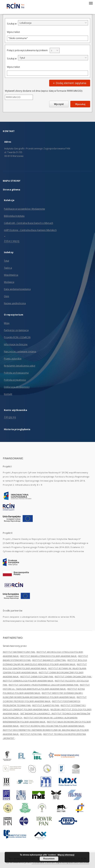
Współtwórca (11, 275)
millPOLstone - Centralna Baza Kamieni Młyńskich (30, 230)
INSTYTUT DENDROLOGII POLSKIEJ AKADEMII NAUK (28, 681)
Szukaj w (12, 24)
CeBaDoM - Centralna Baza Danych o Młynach (29, 223)
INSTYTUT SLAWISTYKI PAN (46, 705)
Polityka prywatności (15, 380)
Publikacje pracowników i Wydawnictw (24, 209)
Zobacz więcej (12, 241)
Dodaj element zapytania (69, 83)
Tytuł (7, 261)
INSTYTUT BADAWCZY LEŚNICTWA (49, 660)
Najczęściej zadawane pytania (20, 351)
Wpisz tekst (13, 32)
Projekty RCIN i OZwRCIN (17, 337)
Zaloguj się (10, 417)
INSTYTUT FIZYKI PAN (31, 734)
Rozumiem (49, 859)
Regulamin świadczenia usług (20, 366)
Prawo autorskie (13, 359)
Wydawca (9, 282)
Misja (7, 323)
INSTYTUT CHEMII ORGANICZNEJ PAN (73, 677)
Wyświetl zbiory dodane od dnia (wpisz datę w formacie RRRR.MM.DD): (44, 91)
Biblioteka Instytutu (14, 216)
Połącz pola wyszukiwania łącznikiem (27, 50)
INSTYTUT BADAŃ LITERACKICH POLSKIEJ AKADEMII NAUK (49, 656)
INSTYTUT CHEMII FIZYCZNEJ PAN (37, 677)
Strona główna (12, 190)
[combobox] (53, 23)
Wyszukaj (80, 104)
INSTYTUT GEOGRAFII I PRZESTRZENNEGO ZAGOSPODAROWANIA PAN (44, 685)
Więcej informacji (66, 855)
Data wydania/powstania (17, 289)
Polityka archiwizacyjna (16, 373)
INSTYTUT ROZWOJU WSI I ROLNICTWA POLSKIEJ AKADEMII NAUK (52, 726)
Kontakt (8, 394)
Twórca (8, 268)
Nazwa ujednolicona (15, 303)
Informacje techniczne (16, 344)
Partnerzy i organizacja (16, 330)
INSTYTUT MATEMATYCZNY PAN (19, 652)
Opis (6, 296)
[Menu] (91, 3)
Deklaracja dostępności (17, 387)
